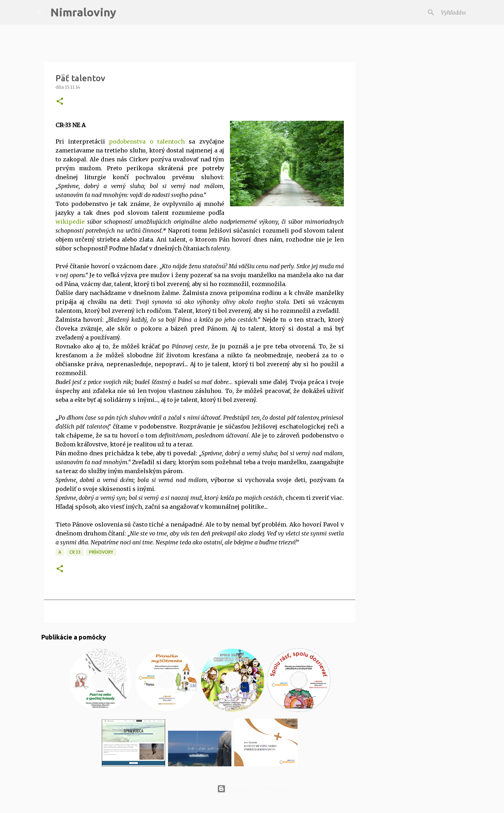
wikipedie (70, 222)
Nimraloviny (83, 12)
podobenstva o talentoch (147, 141)
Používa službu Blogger (252, 789)
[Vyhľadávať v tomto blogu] (431, 12)
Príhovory (101, 552)
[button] (60, 102)
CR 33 (75, 552)
